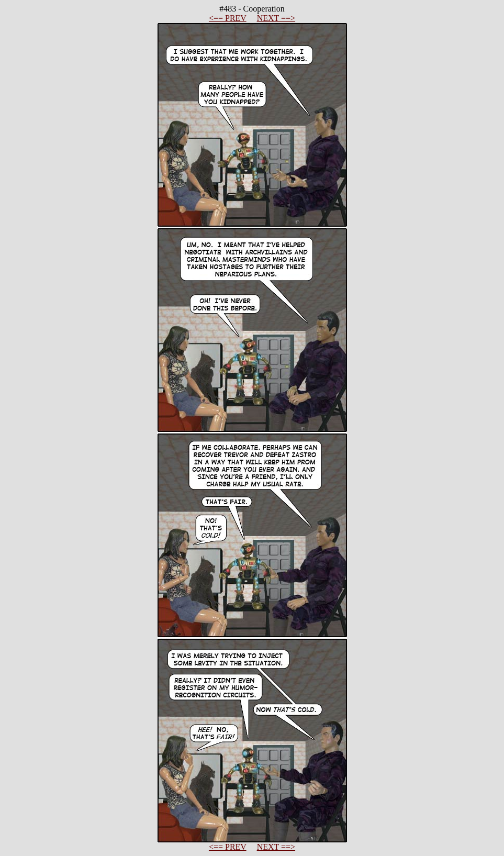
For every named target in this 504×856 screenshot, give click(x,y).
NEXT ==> (276, 18)
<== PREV (228, 18)
